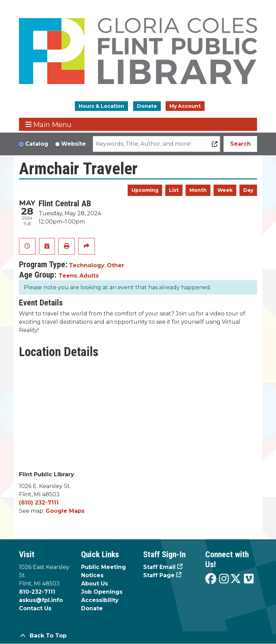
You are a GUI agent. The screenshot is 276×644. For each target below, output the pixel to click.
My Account (185, 106)
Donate (147, 106)
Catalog (37, 144)
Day (248, 190)
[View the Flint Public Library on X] (236, 579)
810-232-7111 (37, 592)
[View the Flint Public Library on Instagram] (224, 579)
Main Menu (49, 124)
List (174, 190)
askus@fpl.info (41, 600)
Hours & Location (101, 106)
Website (73, 144)
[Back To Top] (138, 636)
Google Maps (65, 511)
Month (198, 190)
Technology (87, 265)
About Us (95, 584)
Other (116, 265)
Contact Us (35, 608)
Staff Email (159, 567)
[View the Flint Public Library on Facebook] (211, 579)
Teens (68, 276)
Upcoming (145, 190)
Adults (89, 276)
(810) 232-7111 (39, 503)
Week (225, 190)
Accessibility (100, 600)
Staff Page (159, 575)
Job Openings (102, 592)
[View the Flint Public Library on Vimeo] (249, 579)
